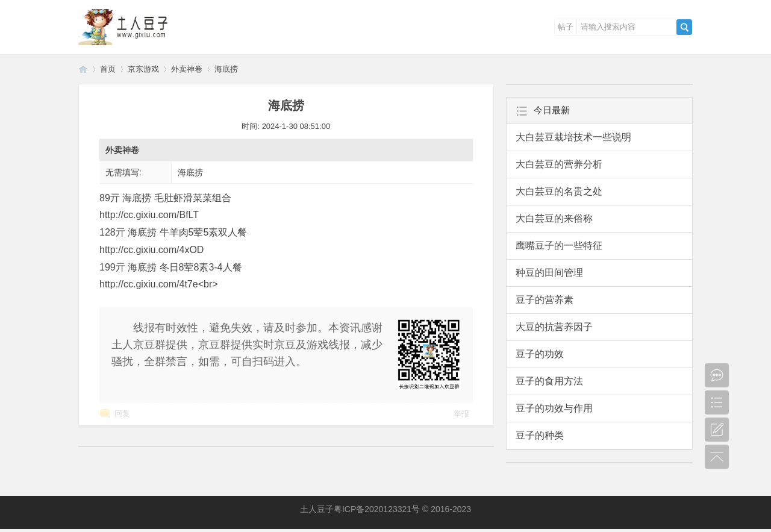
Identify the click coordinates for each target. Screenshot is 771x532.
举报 (461, 414)
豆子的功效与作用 (554, 408)
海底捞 (226, 69)
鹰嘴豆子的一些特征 (559, 246)
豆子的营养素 (545, 300)
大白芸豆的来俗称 (554, 218)
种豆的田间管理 (549, 273)
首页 (108, 69)
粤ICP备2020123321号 (377, 509)
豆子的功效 (540, 354)
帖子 (566, 27)
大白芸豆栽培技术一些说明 (573, 137)
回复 (122, 414)
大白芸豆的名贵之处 (559, 191)
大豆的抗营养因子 (554, 327)
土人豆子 (83, 69)
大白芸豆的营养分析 (559, 164)
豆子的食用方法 (549, 381)
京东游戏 (143, 69)
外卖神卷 (187, 69)
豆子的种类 (540, 435)
